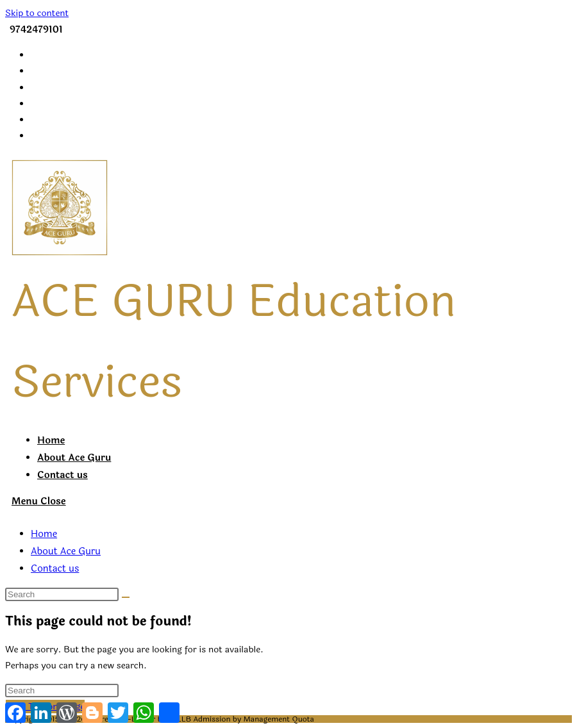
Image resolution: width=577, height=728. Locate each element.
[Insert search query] (62, 594)
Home (44, 534)
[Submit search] (126, 597)
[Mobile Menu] (39, 501)
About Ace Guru (66, 551)
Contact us (55, 569)
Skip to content (37, 13)
